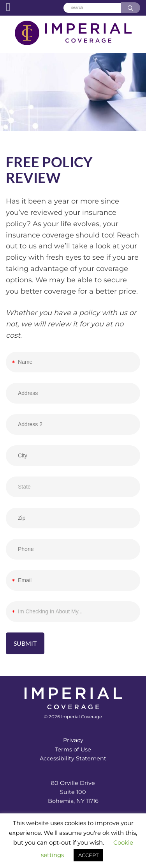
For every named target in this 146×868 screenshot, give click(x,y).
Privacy (73, 740)
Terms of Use (73, 749)
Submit (25, 643)
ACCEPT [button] (88, 855)
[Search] (92, 8)
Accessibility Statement (73, 758)
